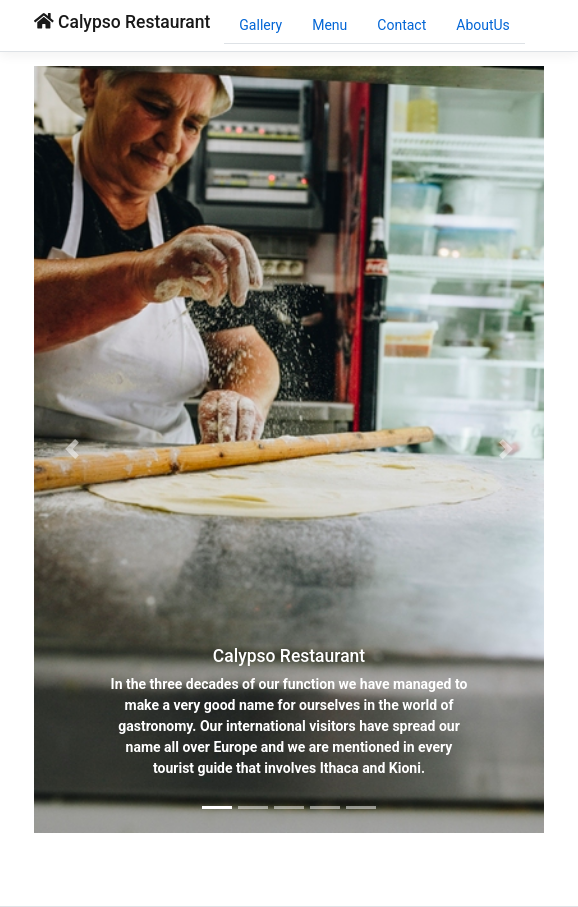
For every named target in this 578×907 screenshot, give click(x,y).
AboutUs (483, 25)
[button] (72, 449)
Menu (329, 25)
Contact (401, 25)
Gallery (260, 25)
